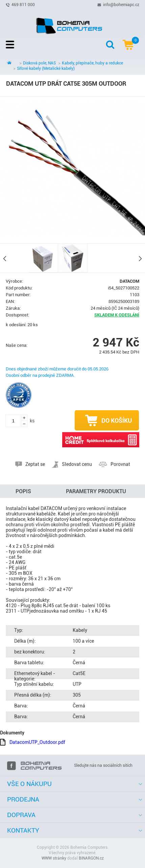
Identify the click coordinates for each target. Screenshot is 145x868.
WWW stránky (54, 858)
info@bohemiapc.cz (121, 4)
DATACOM (129, 281)
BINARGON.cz (91, 858)
